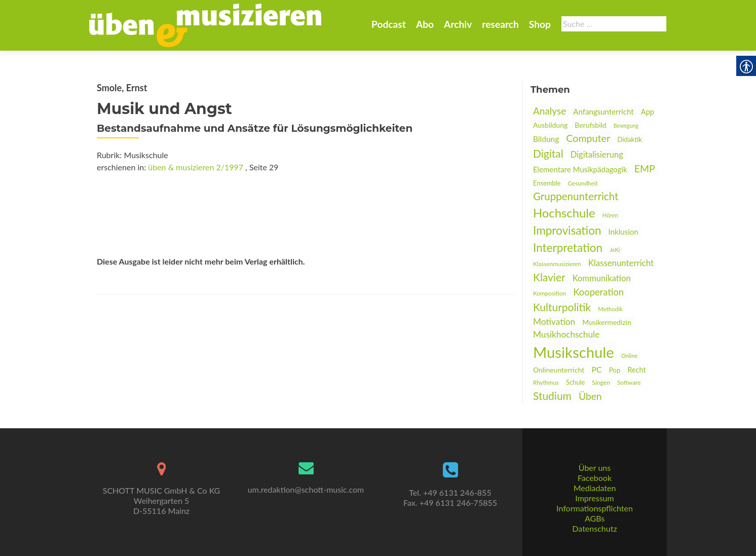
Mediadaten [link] (595, 488)
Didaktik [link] (630, 139)
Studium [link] (552, 396)
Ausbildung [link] (550, 125)
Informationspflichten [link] (595, 508)
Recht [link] (636, 370)
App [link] (648, 112)
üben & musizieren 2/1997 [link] (196, 167)
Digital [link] (548, 153)
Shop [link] (540, 24)
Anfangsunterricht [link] (603, 112)
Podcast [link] (389, 24)
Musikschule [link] (574, 352)
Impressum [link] (594, 498)
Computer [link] (588, 138)
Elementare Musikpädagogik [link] (580, 169)
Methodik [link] (610, 309)
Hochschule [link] (564, 213)
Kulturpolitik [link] (562, 307)
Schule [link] (575, 382)
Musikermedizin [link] (607, 322)
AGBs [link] (595, 518)
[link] (205, 24)
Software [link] (629, 382)
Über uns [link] (595, 468)
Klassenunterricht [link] (621, 263)
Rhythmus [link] (546, 382)
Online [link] (629, 356)
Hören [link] (611, 215)
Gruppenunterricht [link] (576, 196)
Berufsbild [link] (590, 125)
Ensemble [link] (547, 183)
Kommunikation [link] (602, 278)
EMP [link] (645, 169)
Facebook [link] (595, 478)
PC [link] (596, 369)
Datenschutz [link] (594, 528)
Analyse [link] (550, 111)
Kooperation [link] (598, 292)
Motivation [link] (554, 322)
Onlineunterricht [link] (559, 370)
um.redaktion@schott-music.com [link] (306, 489)
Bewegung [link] (626, 125)
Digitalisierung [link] (597, 155)
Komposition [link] (550, 293)
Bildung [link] (546, 139)
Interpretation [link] (568, 248)
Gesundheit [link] (583, 183)
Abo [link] (425, 24)
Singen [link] (601, 382)
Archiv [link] (458, 24)
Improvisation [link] (567, 230)
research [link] (500, 24)
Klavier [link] (549, 277)
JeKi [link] (615, 250)
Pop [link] (615, 370)
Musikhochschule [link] (566, 334)
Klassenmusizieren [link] (557, 264)
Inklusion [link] (623, 232)
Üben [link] (590, 396)
